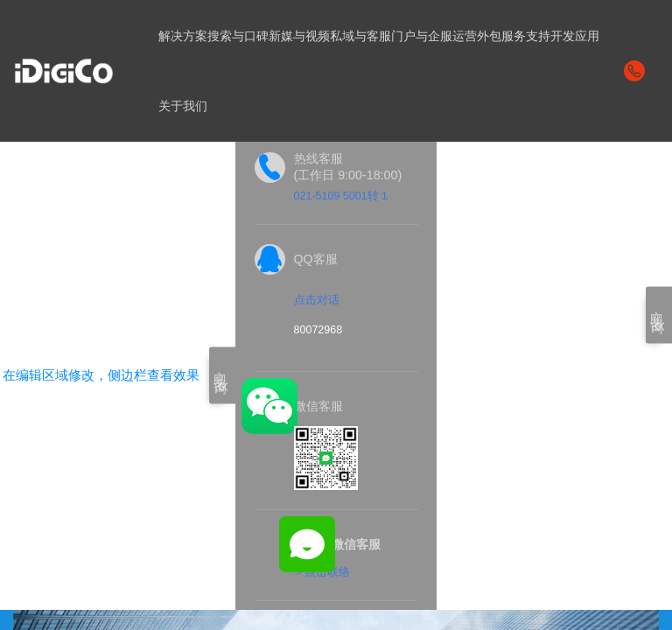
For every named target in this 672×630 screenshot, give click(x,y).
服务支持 (526, 36)
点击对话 (317, 300)
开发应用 (575, 36)
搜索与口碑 (238, 36)
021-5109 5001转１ (343, 196)
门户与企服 (422, 36)
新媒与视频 (299, 36)
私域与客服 (360, 36)
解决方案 (183, 36)
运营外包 (477, 36)
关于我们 (183, 106)
